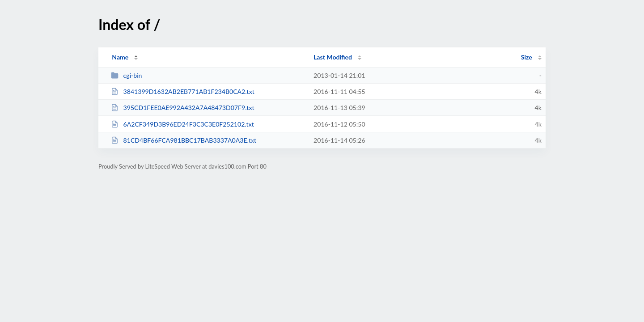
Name (120, 57)
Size (527, 57)
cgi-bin (126, 75)
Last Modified (333, 57)
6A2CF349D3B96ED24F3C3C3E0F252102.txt (182, 124)
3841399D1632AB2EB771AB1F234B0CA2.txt (183, 91)
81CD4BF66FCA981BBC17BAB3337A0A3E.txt (184, 140)
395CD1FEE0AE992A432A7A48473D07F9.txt (182, 108)
